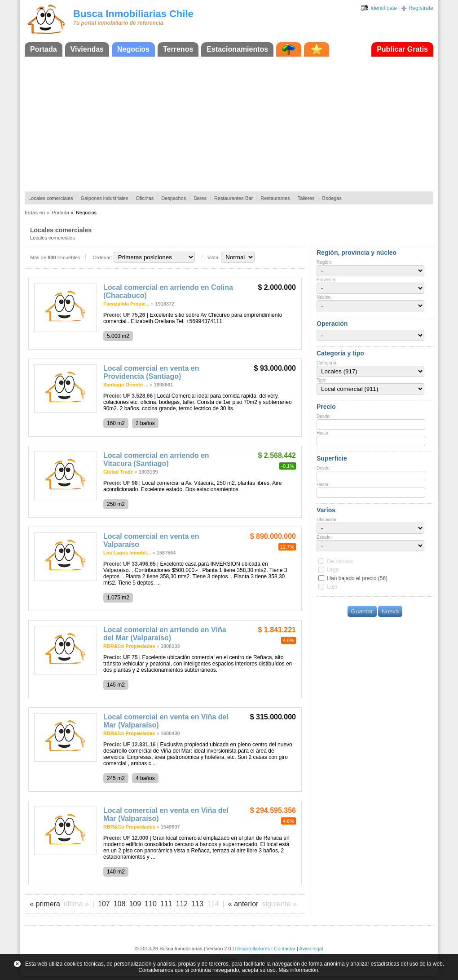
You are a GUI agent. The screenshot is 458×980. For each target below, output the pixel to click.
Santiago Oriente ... (126, 385)
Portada (44, 49)
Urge (333, 570)
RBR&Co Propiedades (129, 646)
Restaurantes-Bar (233, 198)
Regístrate (421, 8)
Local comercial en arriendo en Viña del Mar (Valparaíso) (165, 634)
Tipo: (321, 380)
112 (182, 904)
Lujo (332, 587)
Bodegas (332, 198)
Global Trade (118, 472)
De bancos (340, 561)
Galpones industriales (105, 198)
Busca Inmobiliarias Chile (133, 14)
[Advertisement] (229, 124)
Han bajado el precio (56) (357, 578)
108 (120, 904)
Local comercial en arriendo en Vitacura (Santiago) (156, 459)
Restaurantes (275, 198)
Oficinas (145, 198)
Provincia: (326, 280)
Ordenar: (102, 257)
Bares (200, 198)
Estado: (324, 537)
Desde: (324, 416)
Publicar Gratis (402, 49)
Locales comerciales (51, 198)
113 (197, 904)
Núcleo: (324, 297)
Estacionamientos (237, 49)
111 (166, 904)
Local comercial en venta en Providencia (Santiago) (151, 372)
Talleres (306, 198)
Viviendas (87, 49)
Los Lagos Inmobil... (127, 553)
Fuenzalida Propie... (126, 304)
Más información (298, 970)
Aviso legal (311, 949)
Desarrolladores (253, 949)
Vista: (214, 257)
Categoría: (327, 363)
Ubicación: (327, 520)
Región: (324, 262)
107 (104, 904)
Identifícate (384, 8)
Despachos (174, 198)
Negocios (133, 49)
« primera (45, 904)
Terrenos (178, 49)
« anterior (243, 904)
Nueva (390, 611)
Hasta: (323, 433)
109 (135, 904)
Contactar (285, 949)
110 (151, 904)
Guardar (362, 611)
